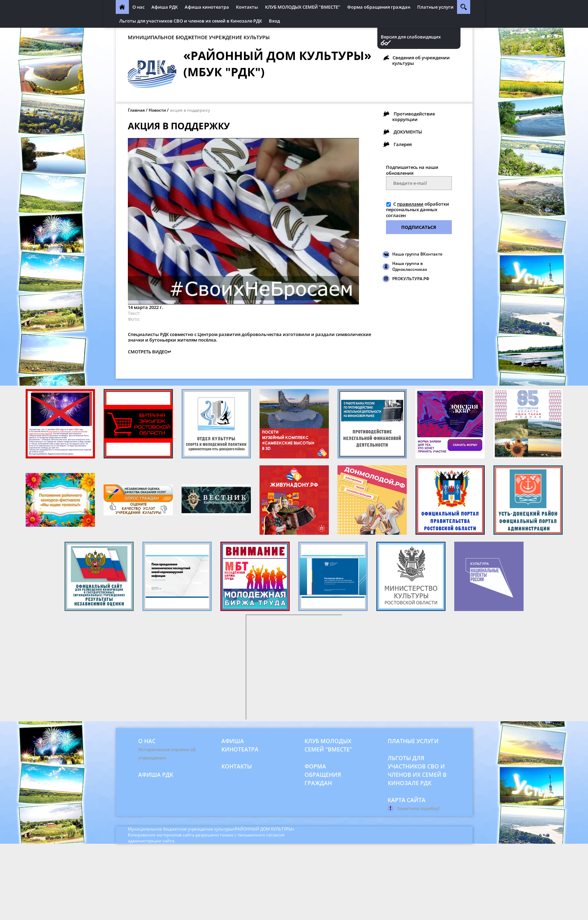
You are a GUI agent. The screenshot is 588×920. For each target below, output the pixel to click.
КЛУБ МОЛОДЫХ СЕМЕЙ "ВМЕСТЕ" (303, 7)
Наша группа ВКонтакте (417, 254)
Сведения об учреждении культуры (421, 60)
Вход (274, 21)
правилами (410, 204)
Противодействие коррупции (414, 117)
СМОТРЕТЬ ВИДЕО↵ (150, 352)
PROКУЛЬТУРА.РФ (411, 279)
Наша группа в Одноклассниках (410, 266)
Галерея (403, 144)
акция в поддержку (190, 110)
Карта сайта (407, 800)
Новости (157, 110)
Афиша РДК (165, 7)
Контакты (247, 7)
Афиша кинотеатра (207, 7)
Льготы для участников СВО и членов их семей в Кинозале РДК (191, 21)
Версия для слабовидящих (411, 37)
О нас (138, 7)
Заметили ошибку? (419, 808)
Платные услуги (435, 7)
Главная (136, 110)
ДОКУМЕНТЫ (408, 132)
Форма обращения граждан (379, 7)
